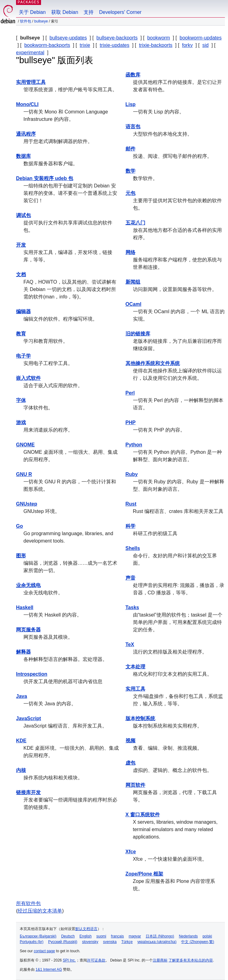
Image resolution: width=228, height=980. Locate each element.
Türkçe (127, 942)
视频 (131, 741)
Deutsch (68, 936)
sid (205, 45)
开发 (21, 245)
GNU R (24, 474)
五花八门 (135, 223)
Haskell (25, 607)
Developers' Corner (120, 12)
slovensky (90, 942)
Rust (131, 504)
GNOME (25, 445)
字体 (21, 400)
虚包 (131, 763)
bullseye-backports (117, 38)
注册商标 (160, 960)
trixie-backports (155, 45)
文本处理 (135, 667)
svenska (110, 942)
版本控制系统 (140, 718)
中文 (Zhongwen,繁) (198, 942)
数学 (131, 171)
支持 (89, 12)
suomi (101, 936)
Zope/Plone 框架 (145, 874)
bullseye (41, 21)
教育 (21, 334)
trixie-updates (114, 45)
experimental (30, 53)
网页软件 (135, 785)
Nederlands (188, 936)
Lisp (131, 104)
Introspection (32, 674)
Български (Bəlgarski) (38, 936)
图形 (21, 556)
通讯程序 (26, 134)
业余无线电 (28, 585)
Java (22, 696)
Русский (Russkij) (63, 942)
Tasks (132, 607)
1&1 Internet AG (49, 970)
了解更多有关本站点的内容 (191, 960)
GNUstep (27, 504)
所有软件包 (28, 903)
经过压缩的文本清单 (40, 911)
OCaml (134, 304)
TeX (130, 644)
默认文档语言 (86, 929)
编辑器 (23, 312)
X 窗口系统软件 (143, 815)
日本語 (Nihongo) (160, 936)
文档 (21, 275)
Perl (130, 393)
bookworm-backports (47, 45)
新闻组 (133, 282)
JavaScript (29, 718)
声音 (131, 578)
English (86, 936)
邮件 (131, 149)
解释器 (23, 652)
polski (207, 936)
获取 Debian (65, 12)
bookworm (159, 38)
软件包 (26, 21)
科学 (131, 526)
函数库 (133, 75)
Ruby (132, 474)
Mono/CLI (27, 104)
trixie (85, 45)
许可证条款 (96, 960)
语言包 (133, 127)
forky (187, 45)
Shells (133, 548)
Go (19, 526)
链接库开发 (28, 792)
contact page (44, 951)
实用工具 (135, 689)
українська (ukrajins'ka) (157, 942)
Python (134, 445)
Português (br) (32, 942)
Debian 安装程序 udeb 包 (45, 178)
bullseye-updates (68, 38)
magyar (135, 936)
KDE (21, 741)
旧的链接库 (138, 334)
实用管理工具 (31, 82)
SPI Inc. (69, 960)
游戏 (21, 422)
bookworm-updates (201, 38)
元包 (131, 193)
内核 (21, 770)
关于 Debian (32, 12)
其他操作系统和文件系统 (153, 363)
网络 (131, 252)
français (118, 936)
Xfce (131, 852)
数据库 (23, 156)
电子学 (23, 356)
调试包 (23, 215)
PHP (131, 422)
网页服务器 (28, 630)
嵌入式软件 (28, 378)
